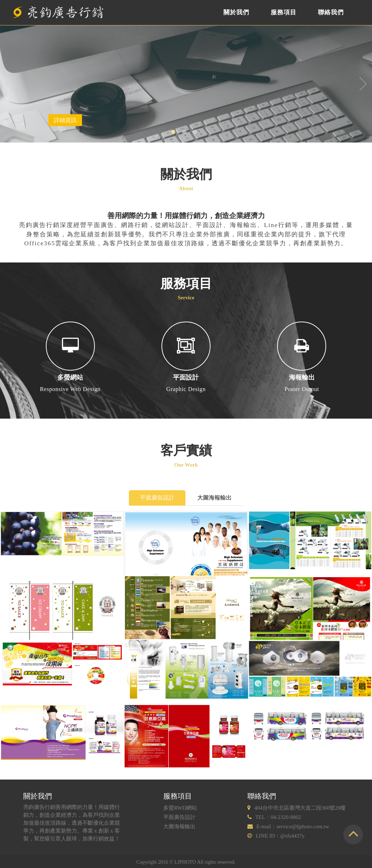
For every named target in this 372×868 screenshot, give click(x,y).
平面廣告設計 (157, 498)
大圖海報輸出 (214, 498)
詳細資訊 (65, 120)
